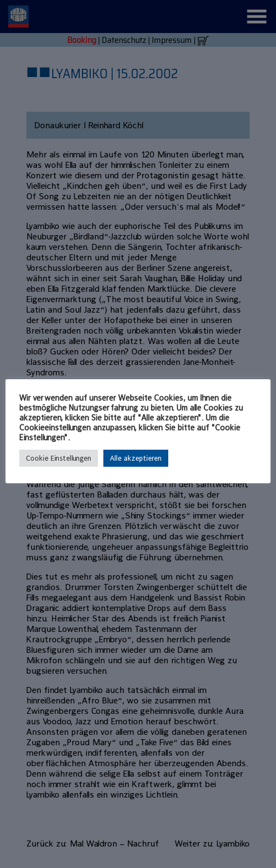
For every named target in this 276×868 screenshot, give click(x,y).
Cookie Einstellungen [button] (59, 458)
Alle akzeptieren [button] (136, 458)
